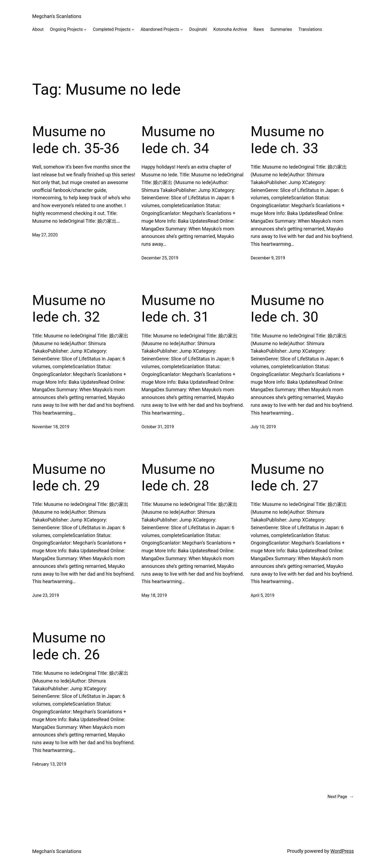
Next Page (341, 797)
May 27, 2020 (45, 235)
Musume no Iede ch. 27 (287, 477)
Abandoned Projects (160, 29)
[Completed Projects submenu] (133, 29)
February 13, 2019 (49, 764)
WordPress (342, 851)
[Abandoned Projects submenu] (182, 29)
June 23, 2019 (46, 595)
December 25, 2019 (160, 258)
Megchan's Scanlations (57, 16)
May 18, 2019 (154, 595)
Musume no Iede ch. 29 (69, 477)
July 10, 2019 (263, 427)
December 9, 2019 (268, 258)
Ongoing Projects (66, 29)
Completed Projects (112, 29)
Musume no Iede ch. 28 (178, 477)
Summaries (281, 29)
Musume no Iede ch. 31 (178, 309)
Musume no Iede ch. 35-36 (76, 140)
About (38, 29)
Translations (310, 29)
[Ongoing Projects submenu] (85, 29)
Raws (259, 29)
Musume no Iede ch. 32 (69, 309)
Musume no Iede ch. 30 (287, 309)
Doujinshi (198, 29)
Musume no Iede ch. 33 (287, 140)
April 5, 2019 (263, 595)
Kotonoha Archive (230, 29)
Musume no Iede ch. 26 (69, 646)
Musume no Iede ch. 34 (178, 140)
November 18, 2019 (51, 427)
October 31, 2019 (158, 427)
